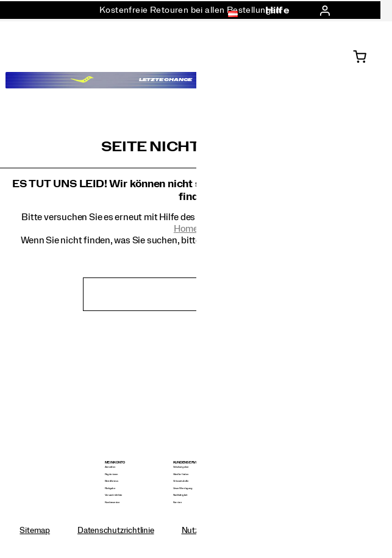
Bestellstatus (112, 481)
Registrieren (111, 474)
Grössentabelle (181, 481)
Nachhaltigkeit (180, 495)
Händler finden (181, 474)
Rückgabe (110, 488)
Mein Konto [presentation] (115, 463)
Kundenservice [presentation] (187, 463)
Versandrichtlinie (113, 495)
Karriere (177, 502)
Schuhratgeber (181, 467)
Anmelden (110, 467)
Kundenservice (112, 502)
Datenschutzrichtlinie (116, 531)
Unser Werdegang (183, 488)
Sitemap (35, 531)
